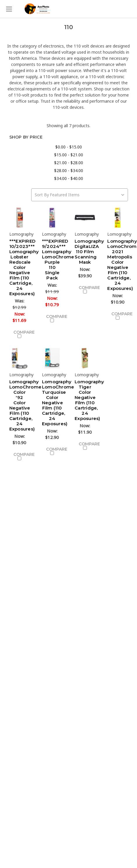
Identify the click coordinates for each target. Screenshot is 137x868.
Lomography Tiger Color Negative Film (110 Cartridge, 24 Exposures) (89, 400)
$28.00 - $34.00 (69, 170)
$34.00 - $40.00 (69, 178)
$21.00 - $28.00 (69, 163)
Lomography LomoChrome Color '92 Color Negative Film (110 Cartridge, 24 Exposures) (26, 405)
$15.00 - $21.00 (69, 155)
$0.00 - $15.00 (69, 147)
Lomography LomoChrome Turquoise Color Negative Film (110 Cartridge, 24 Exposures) (58, 403)
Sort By (42, 195)
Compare (22, 334)
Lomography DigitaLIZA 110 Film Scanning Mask (89, 252)
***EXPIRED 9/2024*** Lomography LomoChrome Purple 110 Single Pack (58, 259)
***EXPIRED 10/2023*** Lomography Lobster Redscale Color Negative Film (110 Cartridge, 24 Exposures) (24, 267)
